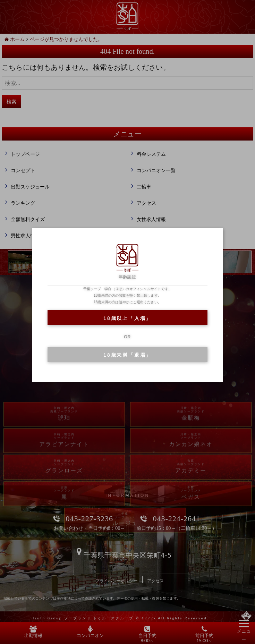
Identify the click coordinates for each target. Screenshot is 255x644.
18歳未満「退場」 (127, 355)
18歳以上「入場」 (127, 318)
